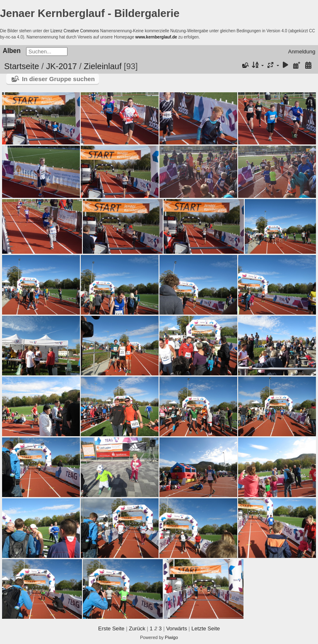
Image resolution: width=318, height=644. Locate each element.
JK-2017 (61, 66)
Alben (12, 51)
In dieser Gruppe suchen (58, 79)
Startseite (22, 66)
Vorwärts (177, 628)
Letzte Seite (206, 628)
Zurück (137, 628)
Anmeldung (302, 52)
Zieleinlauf (102, 66)
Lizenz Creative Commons (75, 31)
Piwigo (171, 637)
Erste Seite (111, 628)
